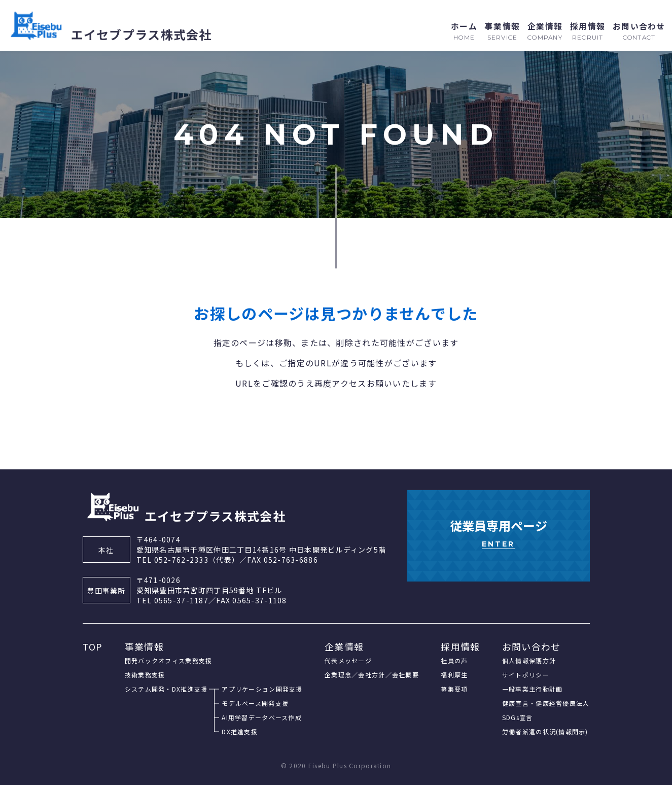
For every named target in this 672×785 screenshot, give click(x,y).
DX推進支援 (240, 731)
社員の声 (454, 660)
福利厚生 (454, 675)
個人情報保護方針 (529, 660)
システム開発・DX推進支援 (166, 689)
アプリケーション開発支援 (262, 689)
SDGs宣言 (518, 717)
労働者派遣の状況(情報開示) (545, 731)
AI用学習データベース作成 (262, 717)
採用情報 (460, 646)
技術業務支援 (145, 675)
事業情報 (144, 646)
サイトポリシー (526, 675)
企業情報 (344, 646)
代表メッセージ (348, 660)
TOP (93, 646)
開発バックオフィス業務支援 (169, 660)
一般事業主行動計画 (533, 689)
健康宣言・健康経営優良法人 (546, 703)
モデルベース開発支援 (255, 703)
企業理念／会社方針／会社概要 (372, 675)
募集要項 (454, 689)
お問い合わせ (532, 646)
